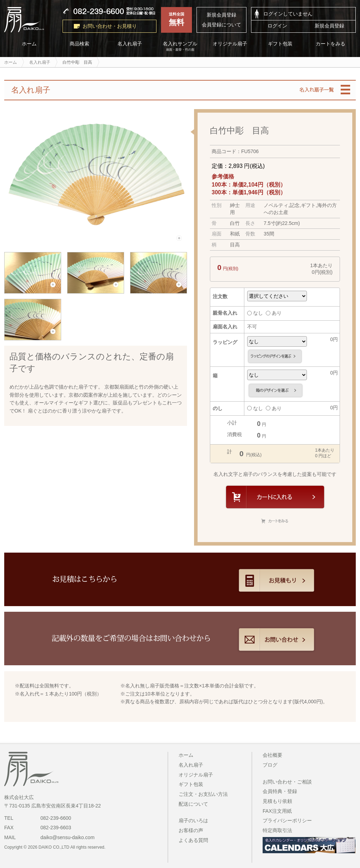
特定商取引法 (277, 830)
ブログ (270, 765)
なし (255, 313)
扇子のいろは (193, 820)
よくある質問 (193, 840)
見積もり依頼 (277, 801)
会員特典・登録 (280, 791)
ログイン (277, 26)
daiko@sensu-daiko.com (67, 837)
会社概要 (272, 755)
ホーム (29, 44)
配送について (193, 804)
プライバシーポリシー (287, 820)
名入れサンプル (180, 46)
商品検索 (79, 44)
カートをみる (331, 44)
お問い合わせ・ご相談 (287, 782)
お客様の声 (191, 830)
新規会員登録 (221, 15)
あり (274, 313)
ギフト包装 (281, 44)
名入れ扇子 (130, 44)
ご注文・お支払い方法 (203, 794)
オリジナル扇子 (230, 44)
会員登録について (221, 25)
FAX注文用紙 (277, 811)
